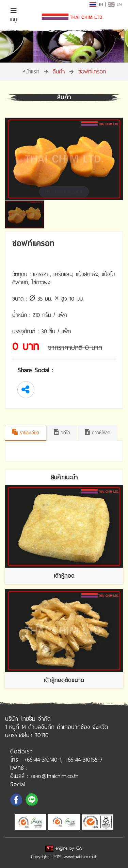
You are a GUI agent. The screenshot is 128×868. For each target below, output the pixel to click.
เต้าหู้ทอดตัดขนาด (64, 680)
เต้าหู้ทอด (64, 576)
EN (115, 4)
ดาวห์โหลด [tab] (98, 433)
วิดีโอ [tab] (62, 433)
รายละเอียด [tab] (26, 433)
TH (96, 4)
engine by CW (64, 848)
